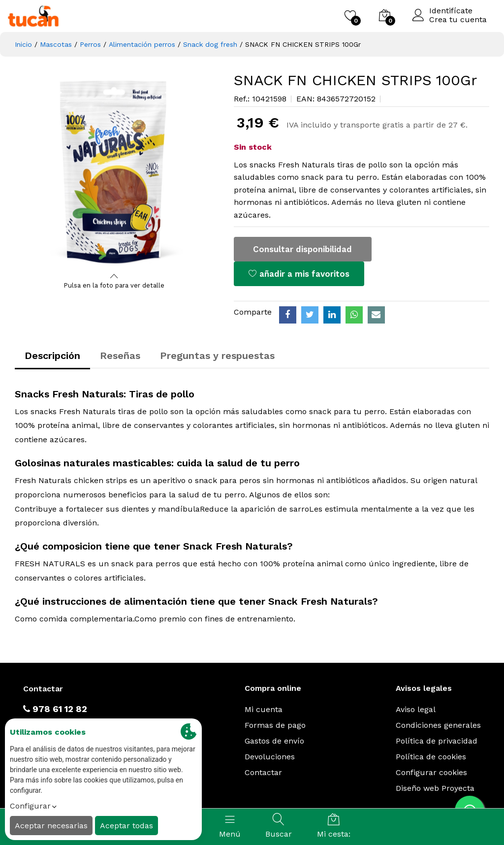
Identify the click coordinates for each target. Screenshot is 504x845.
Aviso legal (416, 709)
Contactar (263, 772)
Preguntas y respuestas (217, 356)
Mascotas (56, 44)
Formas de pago (275, 725)
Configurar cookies (431, 772)
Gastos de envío (274, 741)
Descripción (52, 356)
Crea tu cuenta (458, 20)
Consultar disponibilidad (302, 249)
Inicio (23, 44)
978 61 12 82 (55, 709)
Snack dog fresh (210, 44)
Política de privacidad (437, 741)
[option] (114, 171)
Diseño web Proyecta (435, 788)
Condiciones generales (438, 725)
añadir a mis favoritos (299, 274)
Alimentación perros (142, 44)
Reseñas (120, 356)
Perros (90, 44)
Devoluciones (270, 757)
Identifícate (451, 11)
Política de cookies (431, 757)
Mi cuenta (264, 709)
